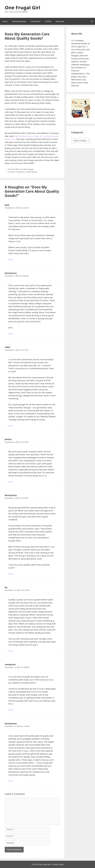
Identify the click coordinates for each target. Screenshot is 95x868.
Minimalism (36, 21)
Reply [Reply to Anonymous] (11, 334)
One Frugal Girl (22, 7)
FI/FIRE (48, 21)
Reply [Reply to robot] (11, 426)
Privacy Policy (58, 864)
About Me (60, 21)
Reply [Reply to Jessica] (11, 482)
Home (5, 21)
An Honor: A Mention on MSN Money (22, 172)
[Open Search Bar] (92, 21)
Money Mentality (19, 21)
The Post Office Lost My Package (20, 169)
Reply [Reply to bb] (11, 651)
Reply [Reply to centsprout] (11, 710)
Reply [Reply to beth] (11, 259)
